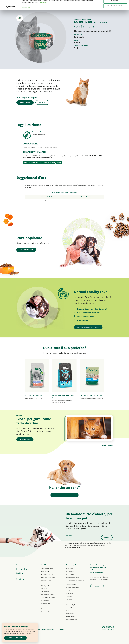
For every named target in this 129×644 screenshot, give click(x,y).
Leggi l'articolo (25, 439)
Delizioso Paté (45, 600)
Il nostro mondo (22, 565)
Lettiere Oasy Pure (71, 616)
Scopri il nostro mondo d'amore (88, 327)
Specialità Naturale (46, 609)
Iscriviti (107, 537)
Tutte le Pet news (107, 445)
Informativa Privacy (74, 547)
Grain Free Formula (46, 580)
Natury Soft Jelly (45, 606)
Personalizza (115, 10)
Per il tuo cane (46, 565)
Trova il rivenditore (26, 250)
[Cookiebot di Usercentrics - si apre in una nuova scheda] (11, 16)
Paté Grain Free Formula (48, 594)
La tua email (69, 536)
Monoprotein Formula (47, 574)
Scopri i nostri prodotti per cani (64, 495)
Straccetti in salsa (46, 603)
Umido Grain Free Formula (48, 597)
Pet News (20, 573)
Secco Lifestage (45, 571)
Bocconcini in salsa (71, 585)
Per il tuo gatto (71, 565)
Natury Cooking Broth (71, 605)
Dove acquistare (25, 102)
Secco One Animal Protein (48, 577)
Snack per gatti (70, 613)
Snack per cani (45, 612)
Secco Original (70, 569)
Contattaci (42, 102)
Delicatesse (69, 596)
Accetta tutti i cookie (115, 4)
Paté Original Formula (47, 586)
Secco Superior (70, 571)
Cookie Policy (43, 12)
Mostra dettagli (26, 16)
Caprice (68, 590)
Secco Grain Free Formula (48, 583)
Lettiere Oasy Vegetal (71, 619)
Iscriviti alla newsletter (15, 638)
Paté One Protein (46, 592)
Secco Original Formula (47, 569)
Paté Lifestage (45, 589)
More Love (69, 611)
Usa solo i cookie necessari (115, 15)
